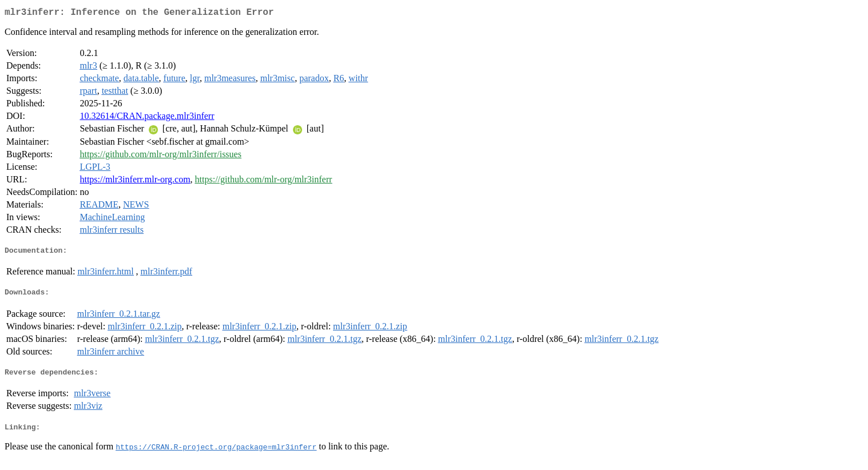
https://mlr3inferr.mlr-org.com (135, 182)
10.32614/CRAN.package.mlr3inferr (147, 118)
